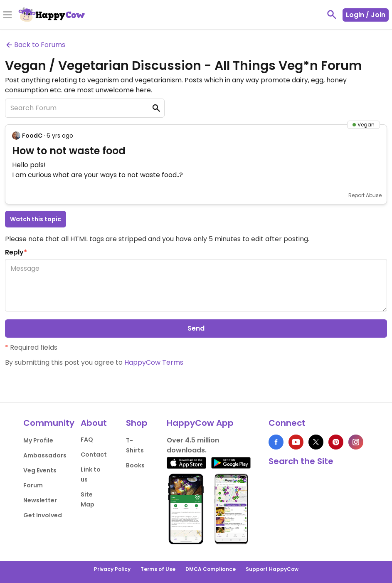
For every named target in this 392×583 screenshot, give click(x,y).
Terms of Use (158, 569)
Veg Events (40, 470)
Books (135, 465)
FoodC (32, 136)
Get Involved (43, 515)
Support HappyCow (272, 569)
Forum (33, 485)
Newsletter (40, 500)
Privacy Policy (112, 569)
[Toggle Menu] (7, 15)
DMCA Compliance (211, 569)
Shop (137, 423)
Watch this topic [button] (36, 219)
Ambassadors (45, 455)
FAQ (87, 440)
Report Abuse (365, 195)
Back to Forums (35, 45)
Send (196, 328)
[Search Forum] (85, 108)
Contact (94, 455)
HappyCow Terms (154, 362)
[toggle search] (332, 15)
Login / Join (366, 15)
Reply (16, 252)
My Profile (38, 440)
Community (49, 423)
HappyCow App (200, 423)
